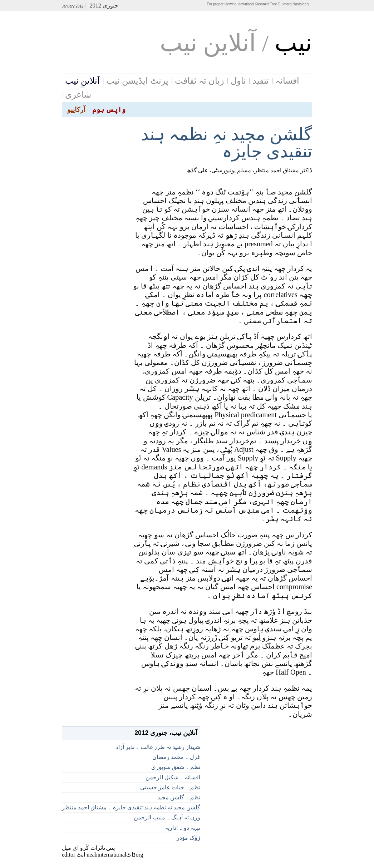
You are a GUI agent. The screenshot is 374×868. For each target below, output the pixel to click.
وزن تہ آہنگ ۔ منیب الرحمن (167, 817)
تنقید (261, 81)
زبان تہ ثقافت (200, 81)
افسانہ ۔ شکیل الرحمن (173, 777)
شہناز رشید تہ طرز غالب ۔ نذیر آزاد (158, 747)
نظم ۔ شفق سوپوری (176, 767)
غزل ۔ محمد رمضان (176, 757)
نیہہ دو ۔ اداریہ (183, 828)
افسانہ (287, 81)
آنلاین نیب (82, 81)
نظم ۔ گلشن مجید (179, 797)
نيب (293, 43)
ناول (238, 81)
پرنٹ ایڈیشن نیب (137, 81)
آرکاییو (76, 110)
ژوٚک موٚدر (188, 838)
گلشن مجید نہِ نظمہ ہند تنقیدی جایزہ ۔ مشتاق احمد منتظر (131, 807)
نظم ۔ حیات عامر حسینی (170, 787)
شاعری (78, 95)
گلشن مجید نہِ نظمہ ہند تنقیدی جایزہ (227, 143)
